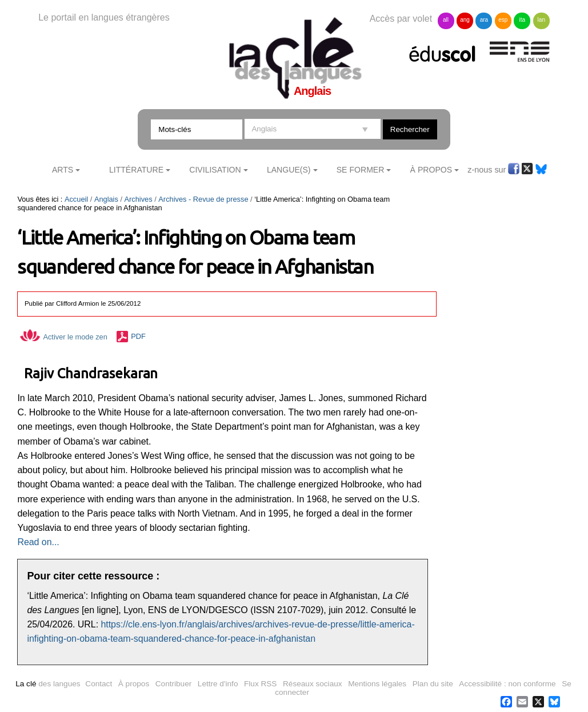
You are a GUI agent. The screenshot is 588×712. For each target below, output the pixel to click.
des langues (48, 684)
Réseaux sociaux (313, 684)
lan (541, 20)
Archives (139, 199)
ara (484, 20)
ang (465, 20)
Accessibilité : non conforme (507, 684)
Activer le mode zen (63, 337)
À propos (134, 684)
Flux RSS (260, 684)
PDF (138, 337)
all (446, 20)
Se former (361, 170)
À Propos (431, 170)
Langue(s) (289, 170)
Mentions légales (377, 684)
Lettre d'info (218, 684)
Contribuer (173, 684)
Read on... (38, 542)
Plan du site (433, 684)
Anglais (106, 199)
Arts (63, 170)
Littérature (136, 170)
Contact (99, 684)
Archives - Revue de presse (203, 199)
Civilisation (215, 170)
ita (523, 20)
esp (503, 20)
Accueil (76, 199)
